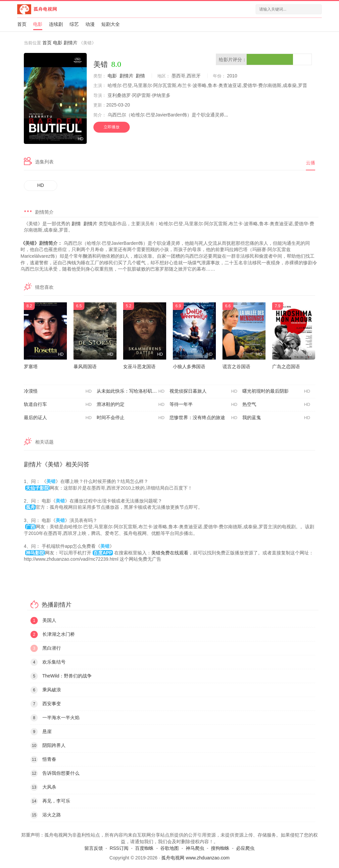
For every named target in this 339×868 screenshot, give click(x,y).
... (226, 115)
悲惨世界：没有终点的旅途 (203, 418)
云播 (311, 163)
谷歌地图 (169, 848)
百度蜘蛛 (144, 848)
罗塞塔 (31, 367)
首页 (22, 24)
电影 (38, 24)
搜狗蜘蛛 (220, 848)
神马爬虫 (195, 848)
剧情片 (71, 43)
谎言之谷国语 (236, 367)
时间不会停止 (131, 418)
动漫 (90, 24)
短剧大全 (111, 24)
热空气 (276, 405)
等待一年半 (203, 405)
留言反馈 (94, 848)
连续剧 (56, 24)
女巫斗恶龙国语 (139, 367)
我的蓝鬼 (276, 418)
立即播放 (112, 127)
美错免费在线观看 (170, 553)
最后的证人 (58, 418)
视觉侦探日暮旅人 (203, 391)
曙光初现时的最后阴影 (276, 391)
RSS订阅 (119, 848)
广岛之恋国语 (286, 367)
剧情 (140, 76)
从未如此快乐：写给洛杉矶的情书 (131, 391)
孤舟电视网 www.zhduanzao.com (195, 858)
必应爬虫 (245, 848)
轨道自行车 (58, 405)
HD (41, 185)
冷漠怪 (58, 391)
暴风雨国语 (85, 367)
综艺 (74, 24)
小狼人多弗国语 (189, 367)
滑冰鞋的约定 (131, 405)
